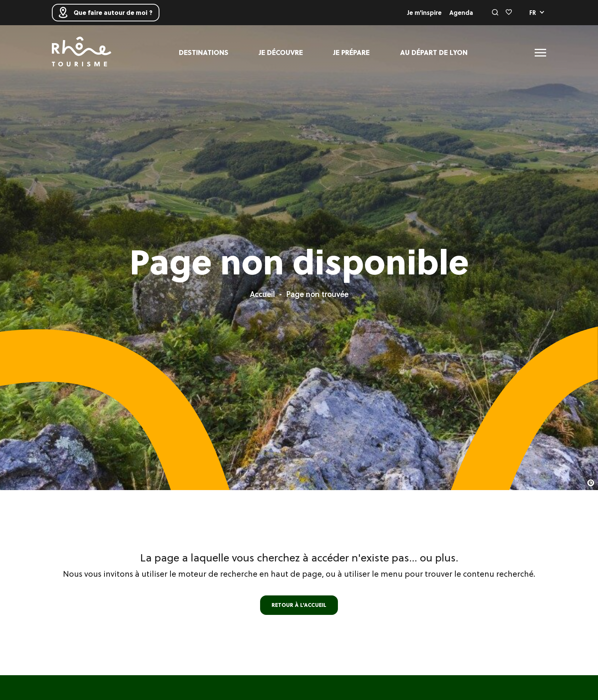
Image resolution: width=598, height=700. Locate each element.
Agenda (461, 13)
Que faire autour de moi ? (106, 13)
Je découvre (281, 52)
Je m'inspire (424, 13)
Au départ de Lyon (434, 52)
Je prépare (351, 52)
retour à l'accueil (299, 605)
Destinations (204, 52)
